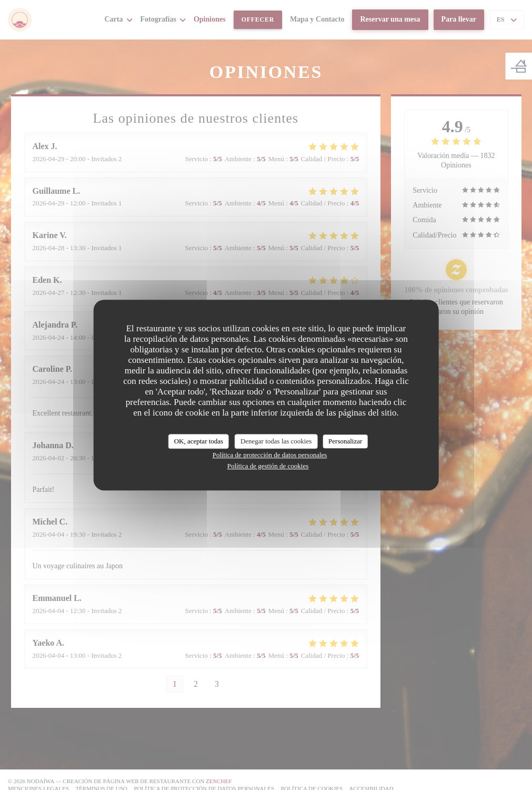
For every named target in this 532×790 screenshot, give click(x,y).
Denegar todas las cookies (276, 441)
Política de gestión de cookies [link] (268, 466)
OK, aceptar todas (199, 441)
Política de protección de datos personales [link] (270, 455)
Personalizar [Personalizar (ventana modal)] (345, 441)
